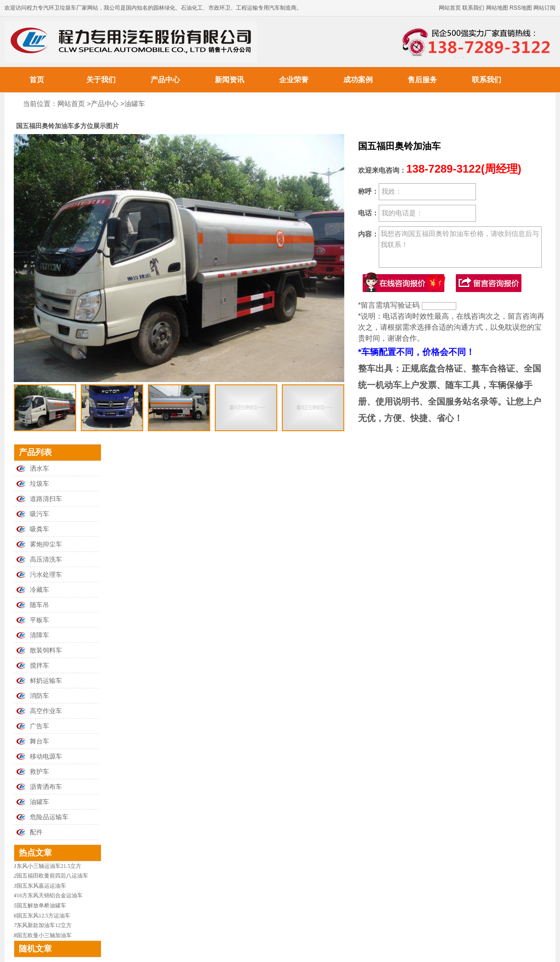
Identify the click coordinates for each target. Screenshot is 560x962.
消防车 (39, 696)
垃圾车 (39, 484)
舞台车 (39, 741)
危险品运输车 (49, 817)
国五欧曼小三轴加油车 (44, 935)
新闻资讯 (230, 80)
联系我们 (473, 8)
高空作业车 (46, 711)
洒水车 (39, 469)
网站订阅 (544, 8)
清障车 (39, 635)
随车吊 (39, 605)
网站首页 (450, 8)
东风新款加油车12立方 (44, 925)
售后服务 (422, 80)
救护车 (39, 772)
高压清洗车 (46, 560)
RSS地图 (521, 8)
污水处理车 (46, 575)
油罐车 (135, 104)
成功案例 (358, 80)
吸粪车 (39, 529)
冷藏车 (39, 590)
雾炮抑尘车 (46, 544)
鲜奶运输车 (46, 681)
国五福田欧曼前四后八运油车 (52, 876)
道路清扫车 (46, 499)
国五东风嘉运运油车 (41, 886)
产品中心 (165, 80)
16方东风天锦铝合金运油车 (50, 895)
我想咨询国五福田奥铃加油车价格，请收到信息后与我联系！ (460, 247)
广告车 (39, 726)
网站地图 (497, 8)
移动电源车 (46, 757)
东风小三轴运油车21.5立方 (49, 866)
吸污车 (39, 514)
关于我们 (101, 80)
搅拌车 (39, 666)
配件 (36, 832)
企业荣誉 (294, 80)
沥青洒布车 (46, 787)
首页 (37, 80)
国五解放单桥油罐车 (41, 906)
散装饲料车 (46, 650)
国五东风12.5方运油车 (43, 916)
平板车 (39, 620)
